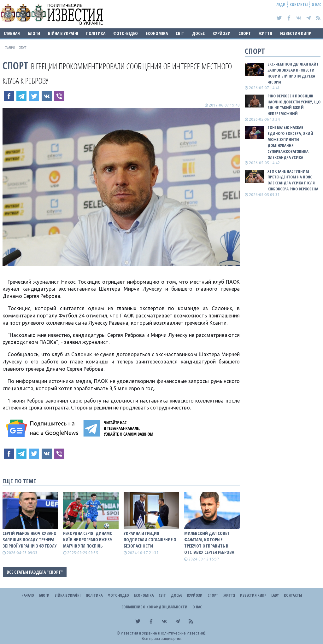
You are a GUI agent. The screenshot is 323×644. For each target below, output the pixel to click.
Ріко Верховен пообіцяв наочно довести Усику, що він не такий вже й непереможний (294, 105)
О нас (316, 5)
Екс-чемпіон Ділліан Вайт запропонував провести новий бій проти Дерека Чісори (293, 73)
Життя (265, 33)
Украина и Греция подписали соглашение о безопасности (150, 540)
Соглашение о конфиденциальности (154, 607)
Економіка (157, 33)
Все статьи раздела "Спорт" (35, 572)
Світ (180, 33)
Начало (28, 595)
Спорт (245, 33)
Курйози (222, 33)
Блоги (34, 33)
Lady (275, 595)
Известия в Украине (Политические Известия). (164, 633)
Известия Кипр (296, 33)
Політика (96, 33)
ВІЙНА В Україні (63, 33)
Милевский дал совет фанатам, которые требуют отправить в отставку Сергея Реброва (209, 543)
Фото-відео (126, 33)
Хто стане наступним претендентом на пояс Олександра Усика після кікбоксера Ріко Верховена (293, 180)
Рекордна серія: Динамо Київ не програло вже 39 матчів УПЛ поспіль (88, 540)
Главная (12, 33)
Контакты (299, 5)
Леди (281, 5)
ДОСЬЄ (198, 33)
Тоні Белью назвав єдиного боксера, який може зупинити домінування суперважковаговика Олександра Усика (290, 142)
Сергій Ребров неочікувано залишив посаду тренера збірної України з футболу (30, 540)
